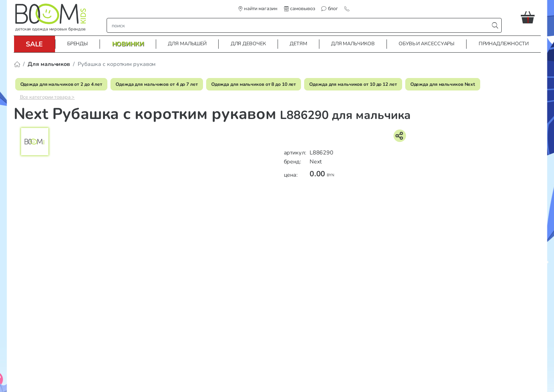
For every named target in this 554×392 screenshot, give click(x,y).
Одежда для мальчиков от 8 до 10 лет (254, 84)
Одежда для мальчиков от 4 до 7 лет (157, 84)
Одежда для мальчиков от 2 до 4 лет (61, 84)
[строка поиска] (300, 25)
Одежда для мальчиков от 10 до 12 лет (353, 84)
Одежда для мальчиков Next (443, 84)
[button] (531, 17)
